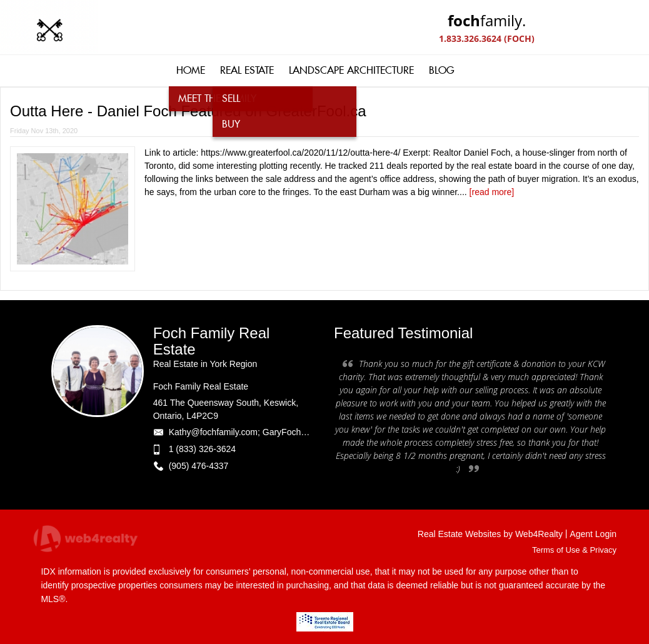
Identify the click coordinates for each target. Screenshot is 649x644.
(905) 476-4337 (199, 466)
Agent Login (593, 534)
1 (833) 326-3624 (202, 449)
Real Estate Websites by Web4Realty (490, 534)
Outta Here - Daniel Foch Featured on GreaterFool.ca (188, 111)
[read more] (492, 192)
